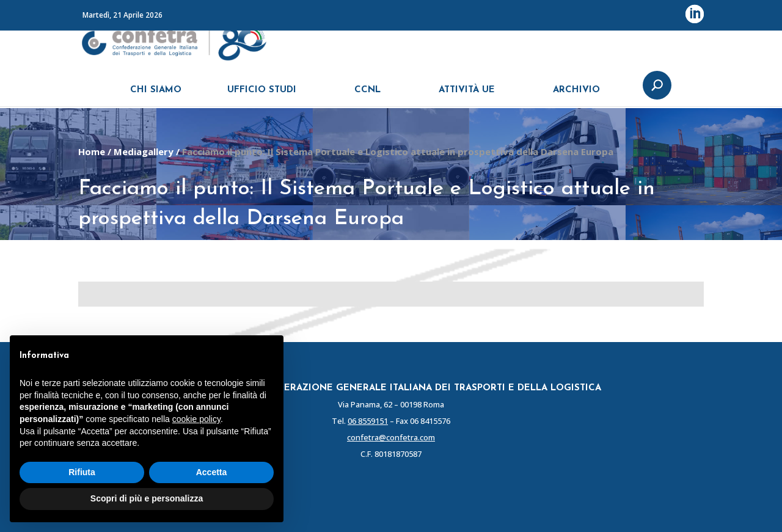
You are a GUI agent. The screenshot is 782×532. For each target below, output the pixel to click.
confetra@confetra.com (391, 437)
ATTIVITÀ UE (467, 96)
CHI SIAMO (156, 96)
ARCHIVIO (576, 96)
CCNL (367, 96)
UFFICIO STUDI (262, 96)
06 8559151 (368, 421)
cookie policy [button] (196, 419)
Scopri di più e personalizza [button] (147, 498)
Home (92, 151)
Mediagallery (144, 151)
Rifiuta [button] (82, 472)
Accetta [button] (212, 472)
